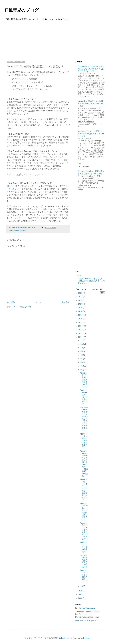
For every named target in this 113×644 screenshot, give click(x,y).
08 (82, 355)
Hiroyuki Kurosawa (86, 608)
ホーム (38, 302)
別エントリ (12, 186)
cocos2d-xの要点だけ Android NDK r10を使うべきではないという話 (91, 103)
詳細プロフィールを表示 (86, 620)
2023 (81, 300)
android (16, 231)
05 (82, 366)
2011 (81, 337)
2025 (81, 293)
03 (82, 586)
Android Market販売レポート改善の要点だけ (84, 397)
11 (82, 344)
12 (82, 340)
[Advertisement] (56, 40)
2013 (81, 330)
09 (82, 351)
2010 (81, 591)
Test (79, 164)
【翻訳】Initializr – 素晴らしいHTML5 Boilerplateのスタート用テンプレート (91, 281)
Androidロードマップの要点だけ (84, 547)
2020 (81, 304)
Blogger (87, 638)
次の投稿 (11, 302)
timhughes (63, 638)
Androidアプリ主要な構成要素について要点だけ (84, 380)
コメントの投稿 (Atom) (21, 307)
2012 (81, 333)
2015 (81, 322)
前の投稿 (66, 302)
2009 (81, 594)
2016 (81, 319)
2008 (81, 598)
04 (82, 370)
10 (82, 348)
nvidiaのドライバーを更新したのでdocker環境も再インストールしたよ (91, 134)
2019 (81, 308)
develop (23, 231)
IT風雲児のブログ (22, 10)
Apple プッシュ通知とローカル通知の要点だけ (84, 440)
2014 (81, 326)
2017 (81, 315)
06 (82, 362)
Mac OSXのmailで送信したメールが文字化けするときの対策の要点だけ (84, 419)
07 (82, 359)
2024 (81, 297)
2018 (81, 311)
